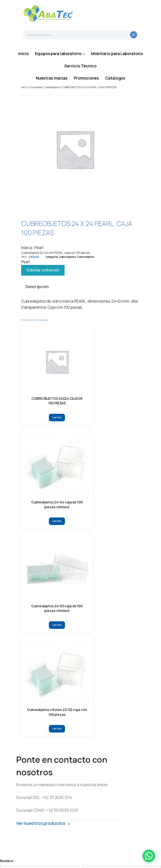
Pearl (39, 248)
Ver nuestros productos (43, 464)
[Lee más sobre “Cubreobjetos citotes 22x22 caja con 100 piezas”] (105, 368)
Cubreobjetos (52, 87)
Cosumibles (36, 87)
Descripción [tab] (37, 287)
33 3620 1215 (62, 746)
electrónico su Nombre (19, 558)
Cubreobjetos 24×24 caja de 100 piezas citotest (56, 349)
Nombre (6, 519)
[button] (149, 856)
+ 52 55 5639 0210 (62, 451)
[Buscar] (134, 35)
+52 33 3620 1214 (57, 439)
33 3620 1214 (37, 746)
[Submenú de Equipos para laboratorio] (84, 54)
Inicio (24, 87)
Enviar (8, 648)
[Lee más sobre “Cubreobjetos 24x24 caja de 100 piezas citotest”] (56, 368)
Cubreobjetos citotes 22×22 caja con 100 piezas (105, 349)
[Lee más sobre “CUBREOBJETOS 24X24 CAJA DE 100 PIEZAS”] (31, 368)
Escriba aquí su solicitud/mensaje (28, 608)
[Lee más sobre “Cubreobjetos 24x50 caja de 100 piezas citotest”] (80, 368)
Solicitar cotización (43, 270)
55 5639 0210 (37, 776)
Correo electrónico (17, 529)
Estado (7, 586)
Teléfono (91, 529)
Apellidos (89, 519)
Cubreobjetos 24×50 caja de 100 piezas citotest (80, 349)
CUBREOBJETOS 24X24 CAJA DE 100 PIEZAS (31, 349)
